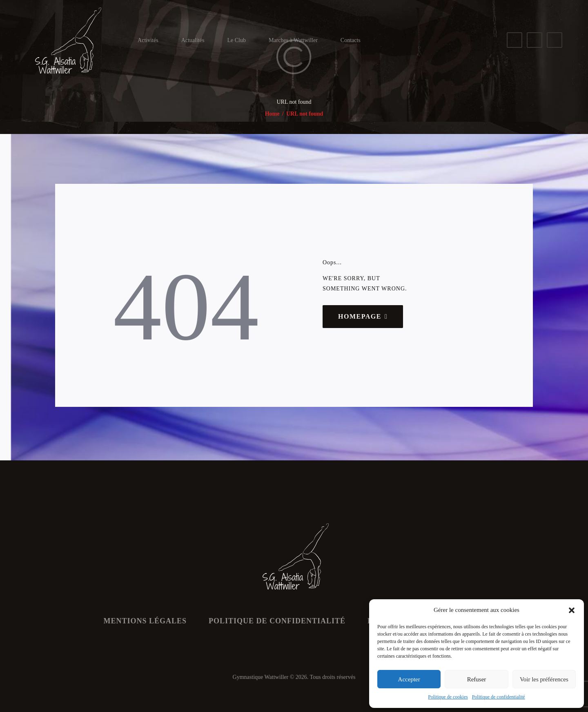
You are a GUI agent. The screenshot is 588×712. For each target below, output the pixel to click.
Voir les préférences (544, 679)
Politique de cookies (448, 697)
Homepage (360, 316)
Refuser (477, 679)
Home (272, 114)
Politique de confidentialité (499, 697)
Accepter (409, 679)
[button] (572, 610)
